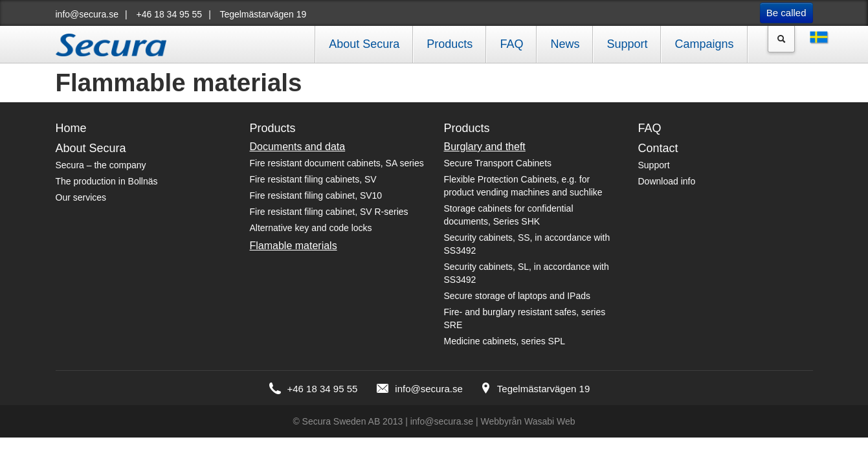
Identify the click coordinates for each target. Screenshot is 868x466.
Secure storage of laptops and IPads (517, 296)
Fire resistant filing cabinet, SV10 (316, 195)
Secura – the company (101, 165)
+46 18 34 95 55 (170, 14)
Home (71, 128)
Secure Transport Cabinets (498, 163)
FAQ (511, 44)
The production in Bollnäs (107, 181)
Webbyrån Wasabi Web (528, 421)
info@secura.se (87, 14)
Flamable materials (294, 246)
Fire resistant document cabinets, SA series (337, 163)
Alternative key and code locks (311, 228)
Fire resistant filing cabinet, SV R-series (329, 212)
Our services (81, 197)
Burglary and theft (485, 147)
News (565, 44)
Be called (786, 13)
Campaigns (704, 44)
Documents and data (298, 147)
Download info (667, 181)
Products (450, 44)
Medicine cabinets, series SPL (505, 341)
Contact (658, 148)
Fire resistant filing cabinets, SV (313, 179)
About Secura (364, 44)
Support (627, 44)
